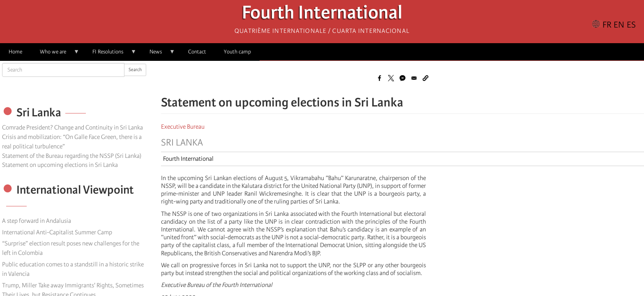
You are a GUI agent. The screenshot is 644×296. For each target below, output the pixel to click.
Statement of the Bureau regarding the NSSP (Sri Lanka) (72, 156)
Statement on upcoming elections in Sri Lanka (60, 165)
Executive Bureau (183, 127)
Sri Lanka (182, 143)
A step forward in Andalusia (37, 221)
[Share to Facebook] (379, 78)
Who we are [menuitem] (55, 54)
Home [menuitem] (15, 52)
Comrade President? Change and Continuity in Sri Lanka (72, 127)
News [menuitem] (158, 54)
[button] (425, 78)
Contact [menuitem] (197, 52)
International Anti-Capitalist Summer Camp (57, 232)
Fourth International (322, 15)
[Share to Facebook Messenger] (402, 78)
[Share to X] (391, 78)
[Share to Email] (414, 78)
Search (135, 70)
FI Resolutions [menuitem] (110, 54)
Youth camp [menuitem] (237, 52)
